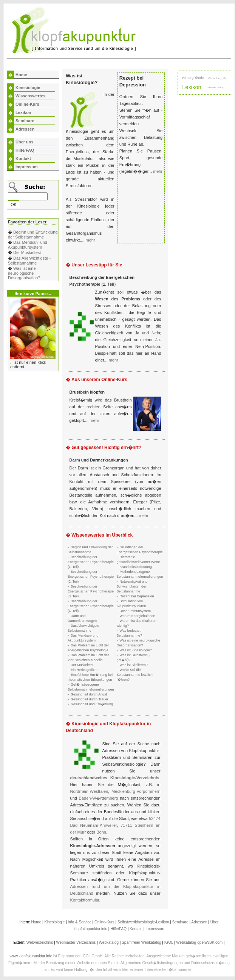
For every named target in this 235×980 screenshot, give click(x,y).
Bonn (101, 832)
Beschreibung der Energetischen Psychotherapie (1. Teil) (91, 562)
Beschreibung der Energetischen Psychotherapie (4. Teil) (91, 606)
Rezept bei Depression (137, 596)
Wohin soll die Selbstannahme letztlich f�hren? (135, 675)
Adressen (25, 129)
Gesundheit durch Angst (89, 694)
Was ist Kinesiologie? (136, 650)
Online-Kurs (27, 104)
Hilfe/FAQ (25, 150)
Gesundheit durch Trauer (90, 699)
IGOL (169, 942)
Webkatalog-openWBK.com (199, 942)
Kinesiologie (28, 88)
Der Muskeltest (27, 252)
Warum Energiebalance (138, 616)
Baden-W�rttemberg (99, 798)
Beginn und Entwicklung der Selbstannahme (33, 235)
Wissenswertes (30, 96)
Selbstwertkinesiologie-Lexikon (143, 922)
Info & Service (80, 922)
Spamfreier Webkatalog (141, 942)
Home (21, 75)
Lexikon (23, 112)
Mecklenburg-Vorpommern (136, 791)
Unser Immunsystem (135, 611)
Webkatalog (109, 942)
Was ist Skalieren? (134, 665)
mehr (90, 240)
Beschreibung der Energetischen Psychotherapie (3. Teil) (91, 591)
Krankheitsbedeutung (136, 567)
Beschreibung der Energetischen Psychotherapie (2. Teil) (91, 577)
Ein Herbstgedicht (84, 670)
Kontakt (23, 158)
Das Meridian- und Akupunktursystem (28, 245)
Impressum (27, 167)
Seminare (25, 121)
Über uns (25, 142)
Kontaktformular (85, 900)
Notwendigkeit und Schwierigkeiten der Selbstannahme (132, 586)
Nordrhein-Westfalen (89, 791)
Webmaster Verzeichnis (76, 942)
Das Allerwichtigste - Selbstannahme (29, 261)
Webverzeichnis (40, 942)
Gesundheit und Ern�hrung (92, 704)
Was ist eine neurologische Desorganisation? (24, 273)
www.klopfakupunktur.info (31, 956)
